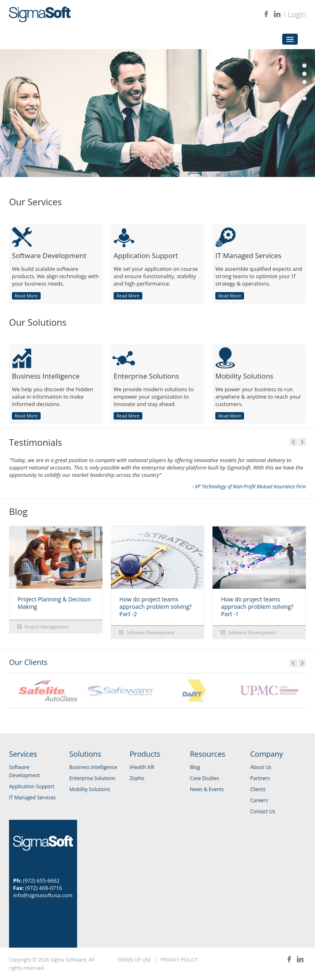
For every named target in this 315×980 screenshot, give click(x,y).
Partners (260, 778)
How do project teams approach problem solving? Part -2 (155, 607)
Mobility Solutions (90, 789)
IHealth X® (142, 767)
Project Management (47, 627)
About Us (261, 767)
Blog (195, 767)
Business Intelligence (93, 767)
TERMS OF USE (134, 960)
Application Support (32, 786)
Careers (259, 800)
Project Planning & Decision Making (54, 603)
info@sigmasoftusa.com (43, 895)
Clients (258, 789)
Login (297, 14)
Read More (26, 296)
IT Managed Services (32, 797)
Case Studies (204, 778)
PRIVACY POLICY (179, 960)
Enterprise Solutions (92, 778)
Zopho (137, 778)
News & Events (207, 789)
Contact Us (263, 811)
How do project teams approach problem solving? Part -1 (257, 607)
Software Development (150, 632)
